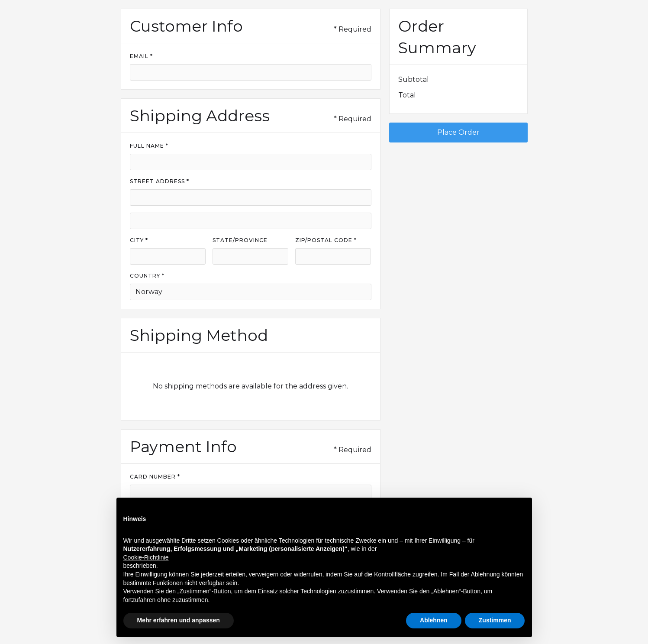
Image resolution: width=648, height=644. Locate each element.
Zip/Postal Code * (326, 240)
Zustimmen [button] (495, 620)
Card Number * (155, 477)
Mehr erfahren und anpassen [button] (179, 620)
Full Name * (149, 146)
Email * (141, 56)
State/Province (240, 240)
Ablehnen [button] (434, 620)
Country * (147, 276)
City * (139, 240)
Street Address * (160, 181)
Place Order (458, 132)
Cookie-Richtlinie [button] (146, 557)
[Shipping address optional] (251, 221)
